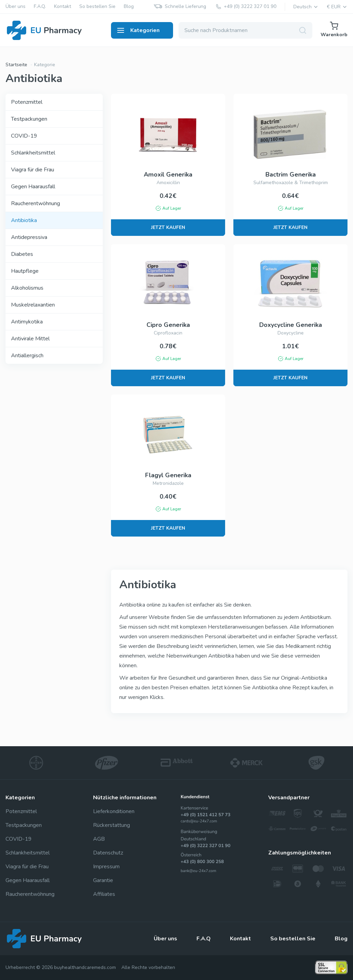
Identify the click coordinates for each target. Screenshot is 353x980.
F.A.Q (204, 939)
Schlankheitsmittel (33, 153)
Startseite (16, 65)
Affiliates (104, 894)
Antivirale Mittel (30, 339)
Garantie (103, 880)
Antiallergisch (27, 356)
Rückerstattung (112, 825)
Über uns (16, 7)
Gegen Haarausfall (33, 187)
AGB (99, 839)
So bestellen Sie (97, 7)
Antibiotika (24, 220)
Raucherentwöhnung (36, 203)
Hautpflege (25, 271)
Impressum (106, 867)
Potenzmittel (27, 102)
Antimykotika (27, 322)
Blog (129, 7)
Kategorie (45, 65)
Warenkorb (334, 30)
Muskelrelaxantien (33, 305)
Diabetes (22, 254)
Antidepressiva (29, 237)
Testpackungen (29, 119)
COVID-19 (24, 136)
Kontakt (63, 7)
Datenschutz (108, 853)
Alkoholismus (27, 288)
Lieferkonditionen (114, 811)
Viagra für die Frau (33, 170)
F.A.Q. (40, 7)
